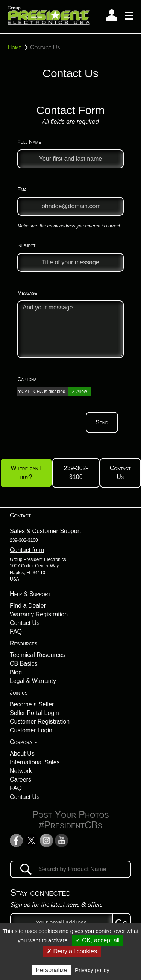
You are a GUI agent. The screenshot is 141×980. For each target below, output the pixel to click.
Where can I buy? (26, 472)
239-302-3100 (76, 472)
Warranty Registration (39, 614)
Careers (20, 780)
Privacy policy (92, 970)
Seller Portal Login (34, 713)
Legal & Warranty (33, 681)
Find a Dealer (28, 606)
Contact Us (120, 472)
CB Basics (24, 664)
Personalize (52, 970)
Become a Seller (32, 704)
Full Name (29, 142)
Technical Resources (38, 655)
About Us (22, 754)
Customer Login (31, 730)
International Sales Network (35, 767)
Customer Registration (40, 722)
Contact (20, 515)
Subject (26, 245)
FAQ (16, 632)
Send (102, 422)
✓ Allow (79, 392)
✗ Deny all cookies (72, 951)
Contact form (27, 550)
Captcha (27, 379)
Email (23, 189)
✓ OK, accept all (98, 940)
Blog (16, 672)
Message (27, 293)
